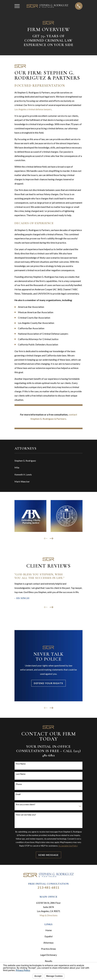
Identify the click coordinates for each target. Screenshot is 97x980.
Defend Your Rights (48, 683)
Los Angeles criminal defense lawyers (33, 109)
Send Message (48, 855)
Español (49, 936)
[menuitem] (48, 461)
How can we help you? (26, 815)
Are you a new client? (26, 804)
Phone (19, 784)
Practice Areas (48, 949)
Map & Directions (49, 915)
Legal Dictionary (48, 955)
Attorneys (48, 943)
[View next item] (51, 538)
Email (18, 794)
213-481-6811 (48, 887)
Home (48, 930)
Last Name (21, 774)
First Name (21, 764)
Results (49, 961)
